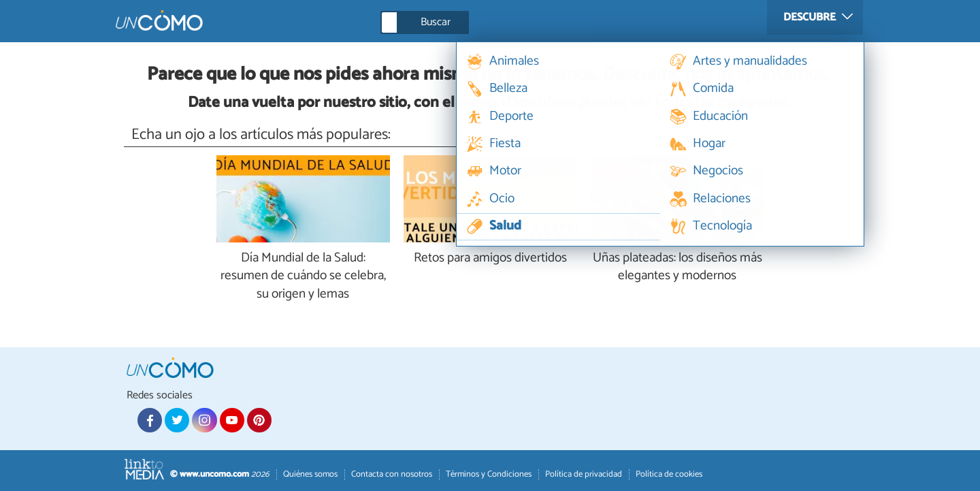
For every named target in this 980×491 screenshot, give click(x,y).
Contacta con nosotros (392, 474)
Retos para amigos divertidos (490, 258)
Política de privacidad (584, 474)
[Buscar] (486, 22)
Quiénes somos (310, 474)
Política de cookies (669, 474)
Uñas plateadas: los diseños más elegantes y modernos (677, 268)
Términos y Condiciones (489, 474)
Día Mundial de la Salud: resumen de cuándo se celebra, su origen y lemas (303, 277)
